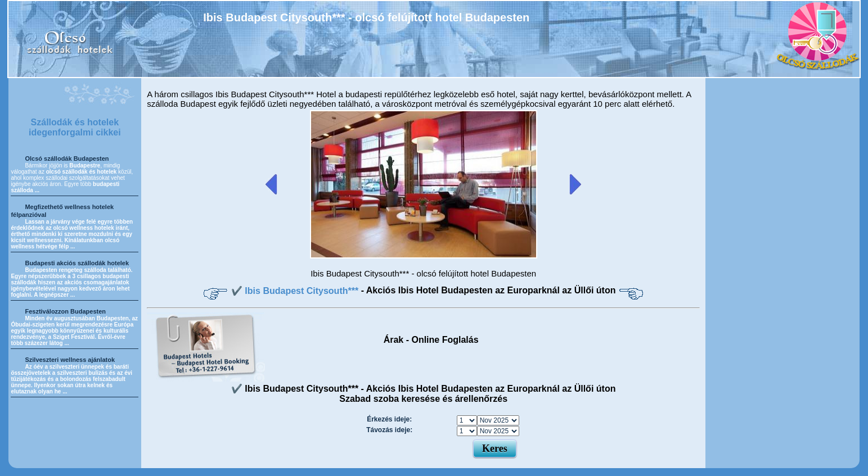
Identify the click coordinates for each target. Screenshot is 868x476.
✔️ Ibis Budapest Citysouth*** (296, 291)
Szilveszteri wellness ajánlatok (70, 360)
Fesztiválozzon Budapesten (65, 311)
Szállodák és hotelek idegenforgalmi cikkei (75, 127)
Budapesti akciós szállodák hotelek (77, 263)
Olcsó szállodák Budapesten (67, 158)
